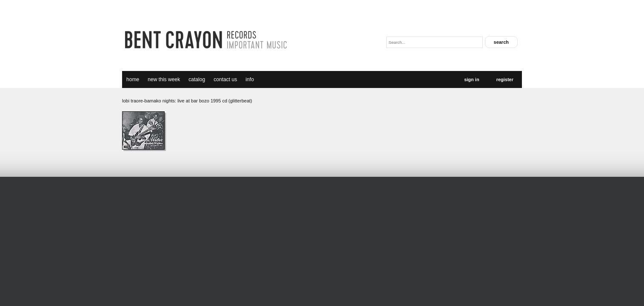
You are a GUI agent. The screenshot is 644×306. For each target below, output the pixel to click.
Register (505, 79)
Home (133, 79)
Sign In (472, 79)
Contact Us (225, 79)
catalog (197, 79)
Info (250, 79)
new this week (164, 79)
